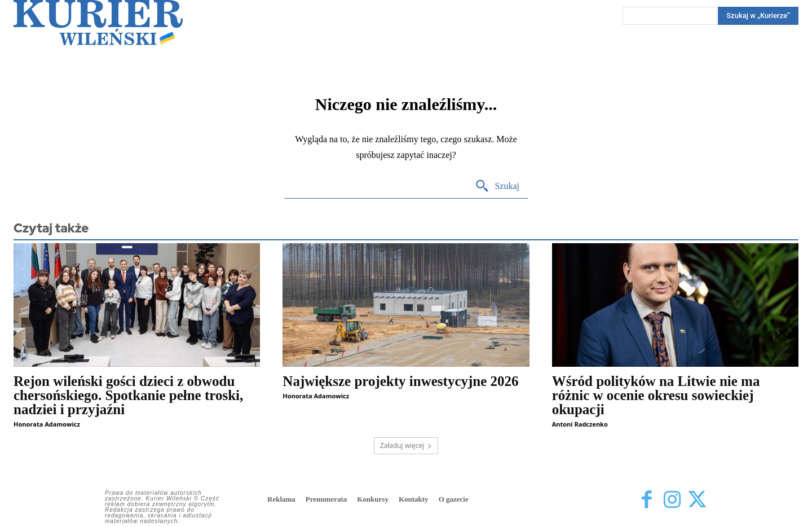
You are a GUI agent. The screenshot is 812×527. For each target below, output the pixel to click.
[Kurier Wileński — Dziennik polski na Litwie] (98, 23)
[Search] (758, 16)
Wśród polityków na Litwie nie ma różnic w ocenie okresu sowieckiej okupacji (656, 395)
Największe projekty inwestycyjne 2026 (400, 381)
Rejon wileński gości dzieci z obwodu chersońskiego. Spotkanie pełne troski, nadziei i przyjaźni (128, 395)
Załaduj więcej (406, 445)
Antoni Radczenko (580, 424)
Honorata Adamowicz (47, 424)
